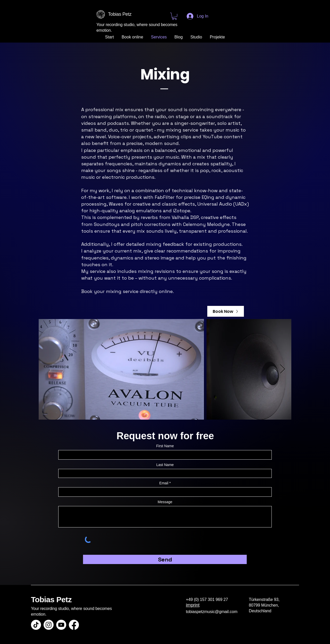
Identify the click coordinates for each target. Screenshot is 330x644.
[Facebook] (74, 625)
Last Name (165, 465)
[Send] (165, 559)
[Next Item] (282, 369)
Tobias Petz (51, 600)
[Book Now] (226, 311)
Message (165, 502)
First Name (165, 446)
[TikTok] (36, 625)
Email (164, 483)
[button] (174, 16)
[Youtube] (61, 625)
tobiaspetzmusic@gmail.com (212, 612)
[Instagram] (49, 625)
